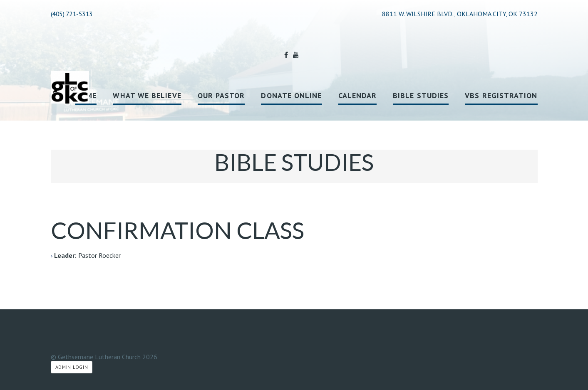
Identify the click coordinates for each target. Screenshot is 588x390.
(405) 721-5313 (72, 14)
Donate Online (291, 95)
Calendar (358, 95)
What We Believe (147, 95)
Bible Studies (421, 95)
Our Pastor (221, 95)
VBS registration (501, 95)
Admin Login (72, 367)
